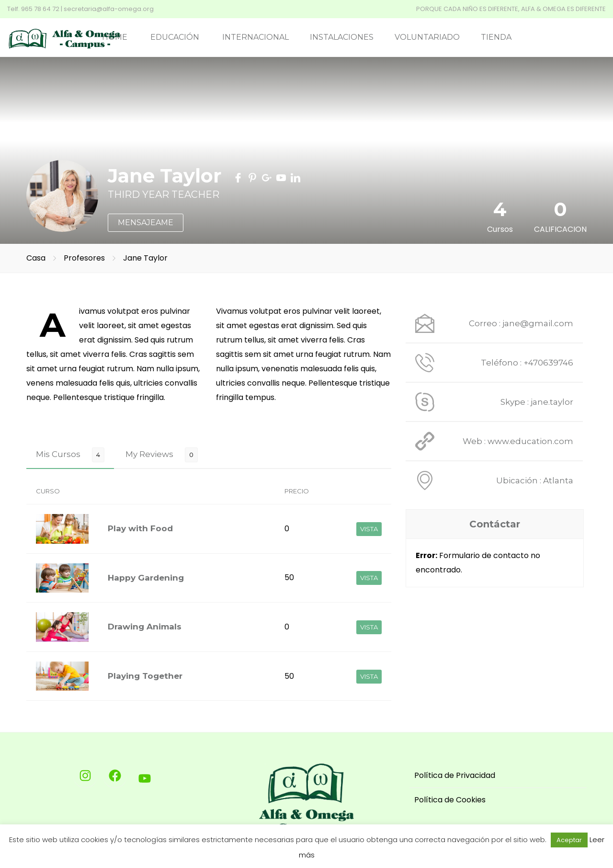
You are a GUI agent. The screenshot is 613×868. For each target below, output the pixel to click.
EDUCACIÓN (175, 37)
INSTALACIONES (342, 37)
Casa (36, 258)
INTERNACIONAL (255, 37)
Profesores (85, 258)
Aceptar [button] (569, 840)
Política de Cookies (450, 800)
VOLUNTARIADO (427, 37)
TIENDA (496, 37)
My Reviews (149, 454)
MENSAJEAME (146, 223)
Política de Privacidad (455, 775)
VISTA (369, 529)
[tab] (70, 454)
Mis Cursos (58, 454)
